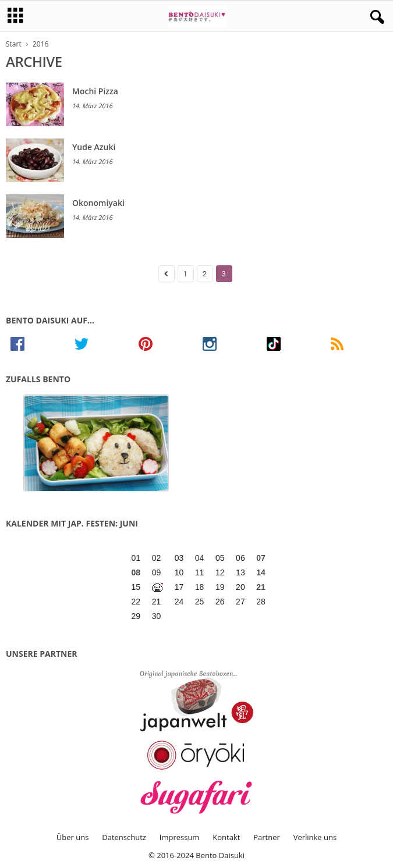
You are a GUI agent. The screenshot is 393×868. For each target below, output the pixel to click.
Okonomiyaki (98, 203)
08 (136, 572)
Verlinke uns (315, 837)
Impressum (180, 837)
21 (261, 587)
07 (261, 558)
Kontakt (226, 837)
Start (14, 44)
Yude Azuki (94, 147)
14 (261, 572)
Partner (267, 837)
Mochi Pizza (95, 91)
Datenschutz (124, 837)
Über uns (73, 837)
